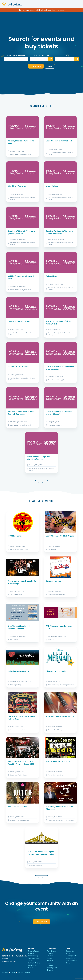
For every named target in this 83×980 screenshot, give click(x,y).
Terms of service (24, 972)
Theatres (50, 970)
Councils (50, 956)
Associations (51, 951)
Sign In (31, 968)
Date (67, 56)
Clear (50, 66)
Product (31, 953)
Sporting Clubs (52, 968)
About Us (5, 972)
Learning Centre (72, 956)
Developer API (71, 958)
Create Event (41, 922)
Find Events (36, 66)
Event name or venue (16, 56)
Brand (68, 963)
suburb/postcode (41, 56)
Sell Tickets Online (35, 963)
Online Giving (33, 956)
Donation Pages (34, 958)
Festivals (50, 961)
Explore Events (34, 951)
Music (49, 963)
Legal (13, 972)
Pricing (31, 961)
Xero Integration (72, 961)
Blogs (68, 953)
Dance (49, 958)
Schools (50, 965)
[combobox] (41, 59)
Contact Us (70, 951)
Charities (50, 953)
